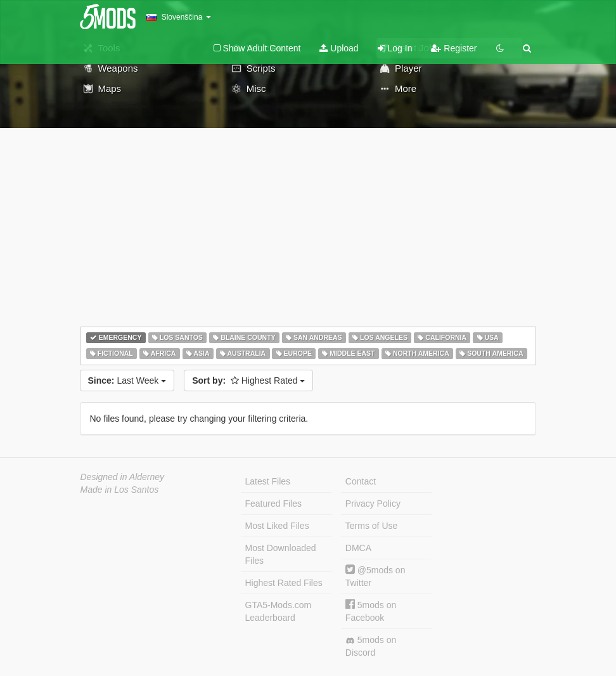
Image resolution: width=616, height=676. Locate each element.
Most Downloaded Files (281, 554)
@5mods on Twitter (375, 576)
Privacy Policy (373, 504)
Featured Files (273, 504)
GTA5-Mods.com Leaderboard (279, 611)
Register (454, 48)
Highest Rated (248, 380)
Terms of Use (371, 526)
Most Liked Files (277, 526)
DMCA (358, 548)
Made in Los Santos (120, 490)
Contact (361, 481)
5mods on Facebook (371, 611)
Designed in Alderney (123, 477)
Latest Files (268, 481)
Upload (339, 48)
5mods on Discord (371, 646)
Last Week (127, 380)
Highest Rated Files (284, 583)
